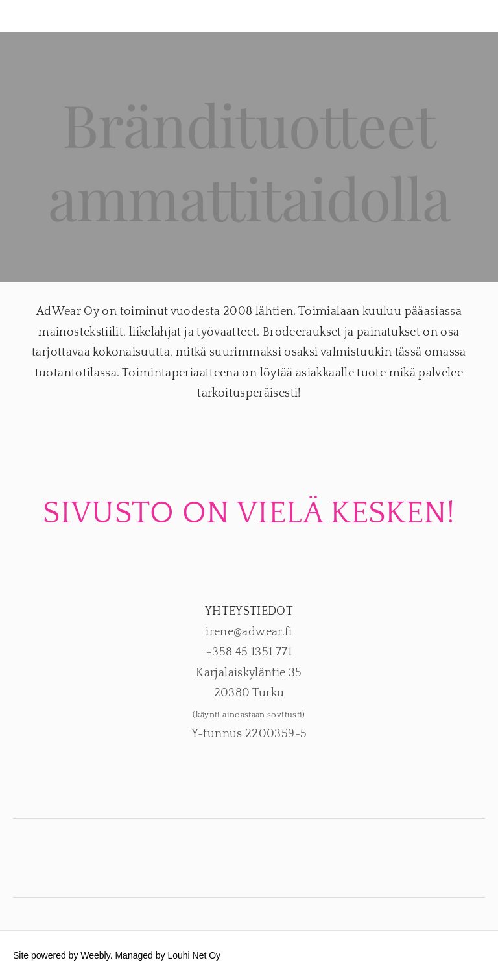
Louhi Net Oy (194, 955)
